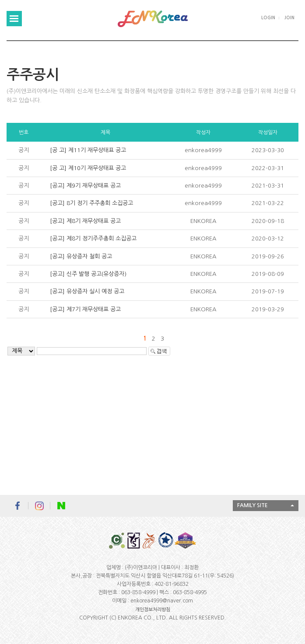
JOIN (289, 18)
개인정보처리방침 (153, 610)
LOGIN (268, 18)
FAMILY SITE (252, 505)
